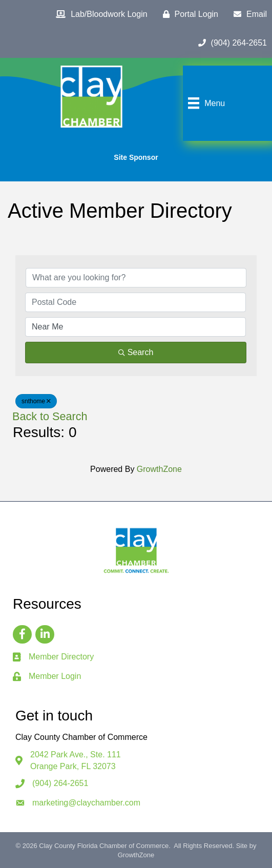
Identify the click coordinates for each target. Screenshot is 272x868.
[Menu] (205, 103)
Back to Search (50, 416)
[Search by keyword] (136, 278)
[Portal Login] (188, 14)
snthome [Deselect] (36, 401)
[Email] (248, 14)
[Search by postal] (135, 302)
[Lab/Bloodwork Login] (99, 14)
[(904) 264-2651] (230, 43)
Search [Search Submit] (136, 352)
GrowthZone (159, 469)
